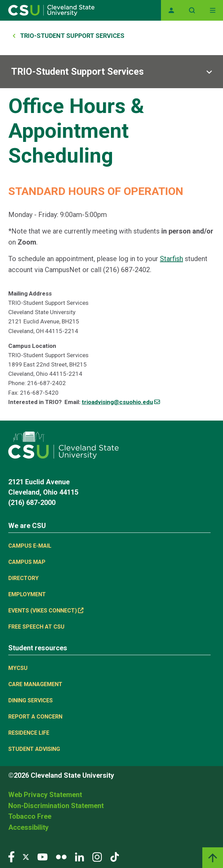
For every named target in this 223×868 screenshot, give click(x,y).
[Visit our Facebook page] (11, 856)
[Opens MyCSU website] (171, 10)
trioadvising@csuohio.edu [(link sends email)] (121, 402)
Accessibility (28, 827)
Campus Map (27, 562)
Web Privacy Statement (45, 795)
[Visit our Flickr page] (61, 856)
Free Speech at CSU (36, 627)
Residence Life (29, 733)
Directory (23, 578)
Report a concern (35, 717)
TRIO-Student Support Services (72, 36)
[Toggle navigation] (213, 10)
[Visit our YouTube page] (42, 856)
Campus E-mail (30, 546)
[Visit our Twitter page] (26, 856)
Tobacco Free (30, 816)
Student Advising (34, 749)
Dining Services (31, 700)
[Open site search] (192, 10)
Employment (27, 594)
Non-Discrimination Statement (56, 806)
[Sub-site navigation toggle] (111, 72)
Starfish (171, 259)
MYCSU (18, 668)
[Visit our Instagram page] (97, 856)
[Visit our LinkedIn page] (79, 856)
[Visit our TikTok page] (115, 856)
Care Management (35, 684)
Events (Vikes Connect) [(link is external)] (46, 611)
